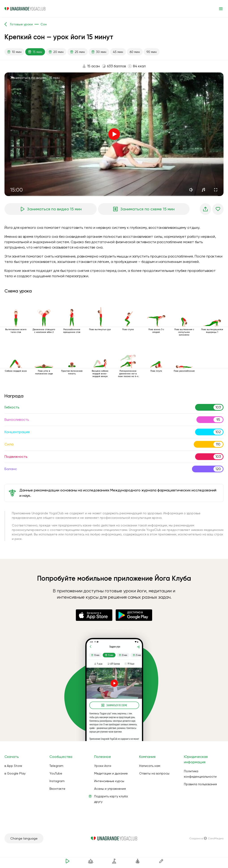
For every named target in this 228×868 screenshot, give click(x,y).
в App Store (13, 766)
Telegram (56, 766)
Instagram (57, 781)
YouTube (56, 773)
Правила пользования (200, 784)
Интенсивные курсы (109, 781)
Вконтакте (57, 789)
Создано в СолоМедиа (206, 838)
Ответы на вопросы (154, 773)
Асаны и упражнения (110, 789)
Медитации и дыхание (111, 773)
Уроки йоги (103, 766)
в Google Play (15, 773)
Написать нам (150, 766)
